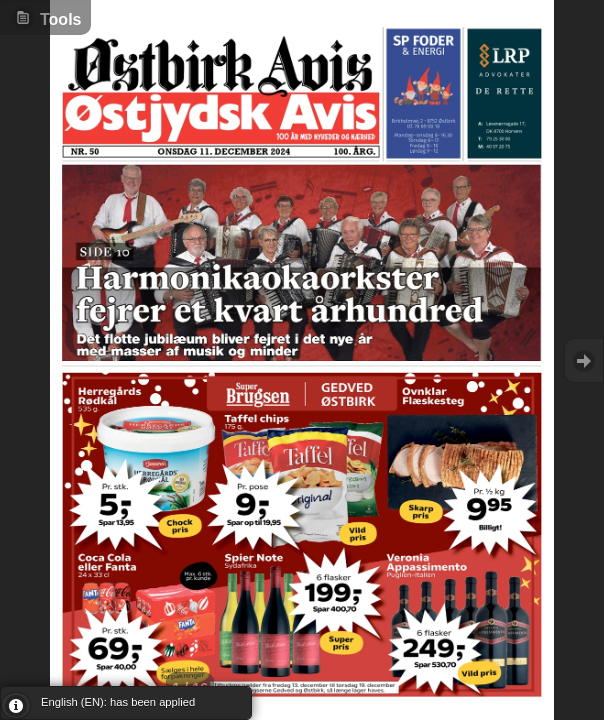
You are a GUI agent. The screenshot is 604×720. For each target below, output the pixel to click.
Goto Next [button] (584, 360)
